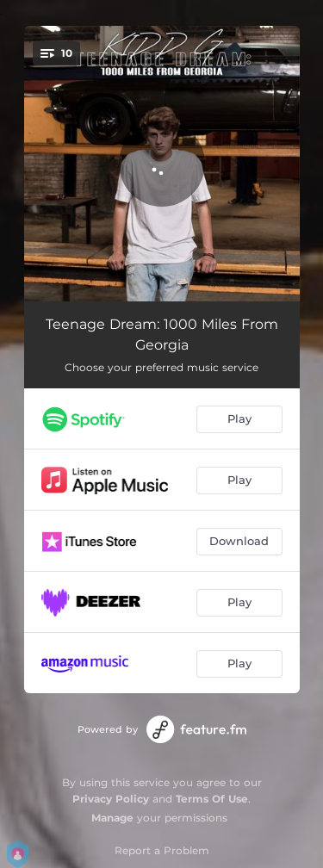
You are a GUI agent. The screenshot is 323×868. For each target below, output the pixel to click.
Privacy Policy (111, 799)
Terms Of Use (212, 799)
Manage (112, 818)
